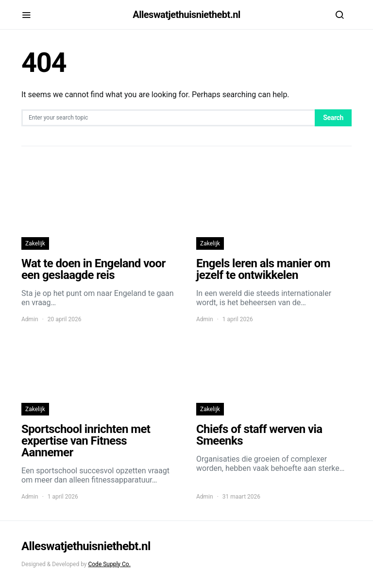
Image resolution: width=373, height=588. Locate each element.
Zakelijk (35, 243)
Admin (30, 319)
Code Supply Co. (109, 564)
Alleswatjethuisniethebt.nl (186, 15)
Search (333, 118)
